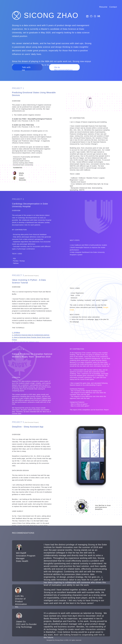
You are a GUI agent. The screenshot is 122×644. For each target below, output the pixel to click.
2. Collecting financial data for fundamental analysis (31, 335)
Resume (103, 7)
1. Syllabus (16, 332)
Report (106, 410)
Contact (113, 7)
